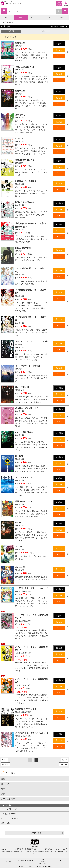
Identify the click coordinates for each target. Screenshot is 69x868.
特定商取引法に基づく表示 (43, 861)
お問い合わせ (6, 823)
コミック (48, 17)
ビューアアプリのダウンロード (13, 818)
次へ (64, 760)
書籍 (21, 17)
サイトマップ (60, 861)
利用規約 (9, 861)
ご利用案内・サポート (10, 814)
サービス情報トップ (9, 809)
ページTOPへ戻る (35, 833)
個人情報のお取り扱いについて (26, 861)
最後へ (62, 764)
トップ (7, 17)
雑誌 (62, 17)
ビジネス (34, 17)
